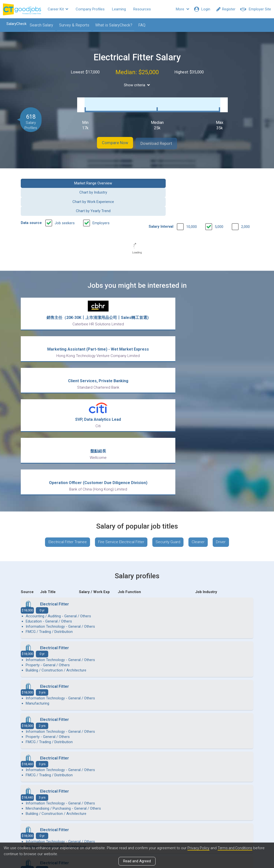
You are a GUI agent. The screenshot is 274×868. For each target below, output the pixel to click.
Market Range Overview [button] (47, 178)
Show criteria (137, 85)
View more (137, 721)
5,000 (219, 193)
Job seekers (65, 190)
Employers (101, 190)
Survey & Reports (71, 25)
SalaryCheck (14, 24)
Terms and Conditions (237, 848)
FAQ (139, 25)
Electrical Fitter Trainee (63, 404)
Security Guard (169, 404)
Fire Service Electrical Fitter (120, 404)
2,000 (245, 193)
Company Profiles (90, 9)
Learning (119, 9)
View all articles (137, 815)
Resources (142, 9)
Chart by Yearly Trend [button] (227, 178)
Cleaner (201, 404)
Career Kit (58, 9)
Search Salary (39, 25)
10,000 (192, 193)
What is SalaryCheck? (111, 25)
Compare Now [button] (110, 138)
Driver (225, 404)
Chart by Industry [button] (107, 178)
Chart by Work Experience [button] (167, 178)
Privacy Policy (199, 848)
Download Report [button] (162, 138)
